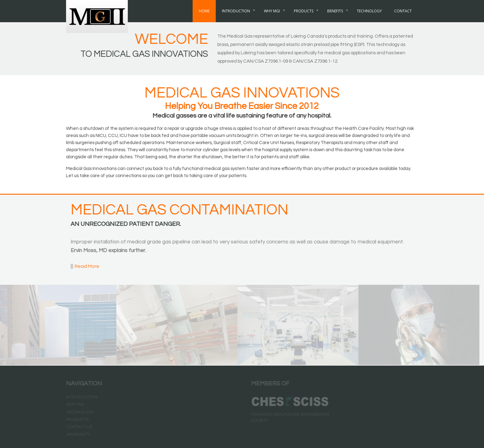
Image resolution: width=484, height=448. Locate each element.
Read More (86, 266)
